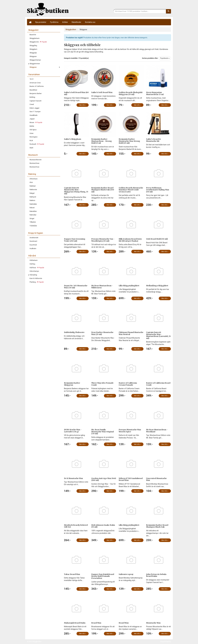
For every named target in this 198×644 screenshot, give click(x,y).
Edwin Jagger (34, 108)
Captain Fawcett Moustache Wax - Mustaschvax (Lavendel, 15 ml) (158, 335)
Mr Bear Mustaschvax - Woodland (157, 431)
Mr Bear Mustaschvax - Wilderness (102, 287)
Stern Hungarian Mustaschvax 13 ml (155, 93)
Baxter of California (37, 86)
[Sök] (168, 11)
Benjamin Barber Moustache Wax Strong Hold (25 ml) (129, 141)
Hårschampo (34, 271)
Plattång (37, 282)
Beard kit (33, 35)
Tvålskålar (33, 226)
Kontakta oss (90, 22)
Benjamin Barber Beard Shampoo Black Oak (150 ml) (103, 190)
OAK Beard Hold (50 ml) (157, 239)
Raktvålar (33, 215)
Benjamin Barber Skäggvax (72, 384)
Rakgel (32, 193)
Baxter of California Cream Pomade (128, 384)
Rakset (32, 208)
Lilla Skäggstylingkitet (129, 286)
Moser (36, 122)
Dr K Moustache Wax (73, 478)
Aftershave (34, 179)
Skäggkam (33, 49)
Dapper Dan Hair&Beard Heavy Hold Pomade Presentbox (103, 576)
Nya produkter (41, 22)
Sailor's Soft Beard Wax (102, 92)
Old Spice (33, 130)
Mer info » (83, 105)
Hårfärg (32, 264)
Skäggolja (33, 53)
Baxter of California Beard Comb (158, 384)
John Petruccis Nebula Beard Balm (156, 575)
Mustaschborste (35, 160)
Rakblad (33, 186)
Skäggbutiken (48, 9)
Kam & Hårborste (36, 278)
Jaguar (32, 119)
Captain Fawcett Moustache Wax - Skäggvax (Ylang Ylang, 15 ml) (76, 191)
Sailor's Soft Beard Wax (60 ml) (76, 93)
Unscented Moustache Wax (156, 479)
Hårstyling (33, 275)
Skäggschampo (35, 60)
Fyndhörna (54, 22)
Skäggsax (33, 56)
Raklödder (33, 204)
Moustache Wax (153, 623)
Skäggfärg (33, 45)
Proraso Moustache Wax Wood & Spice (130, 431)
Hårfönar (37, 268)
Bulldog (32, 97)
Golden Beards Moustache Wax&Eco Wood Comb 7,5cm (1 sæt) (131, 190)
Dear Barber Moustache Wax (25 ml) (102, 333)
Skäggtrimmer (35, 64)
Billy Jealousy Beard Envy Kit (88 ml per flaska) (130, 240)
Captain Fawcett (35, 101)
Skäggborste (38, 42)
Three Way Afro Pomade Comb (102, 384)
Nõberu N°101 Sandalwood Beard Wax (131, 479)
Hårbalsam (34, 260)
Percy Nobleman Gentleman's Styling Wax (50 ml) (158, 190)
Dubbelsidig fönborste (74, 332)
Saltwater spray (126, 574)
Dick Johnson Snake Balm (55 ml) (103, 526)
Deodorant (33, 241)
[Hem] (30, 22)
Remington (34, 137)
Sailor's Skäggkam (73, 139)
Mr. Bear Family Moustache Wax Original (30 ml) (102, 432)
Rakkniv (32, 200)
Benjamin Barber (36, 93)
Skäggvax (33, 67)
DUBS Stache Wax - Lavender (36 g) (73, 431)
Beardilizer (33, 90)
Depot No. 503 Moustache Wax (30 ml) (76, 287)
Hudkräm (33, 248)
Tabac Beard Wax (72, 574)
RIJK (31, 141)
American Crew (35, 83)
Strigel (32, 218)
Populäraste (165, 58)
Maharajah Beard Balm (75, 623)
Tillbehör (33, 222)
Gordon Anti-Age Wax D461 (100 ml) (104, 479)
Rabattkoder (76, 22)
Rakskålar (33, 211)
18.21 (32, 79)
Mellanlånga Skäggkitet (157, 286)
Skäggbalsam (35, 38)
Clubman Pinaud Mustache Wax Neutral (131, 333)
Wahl (31, 148)
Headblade (33, 115)
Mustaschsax (34, 163)
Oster (32, 133)
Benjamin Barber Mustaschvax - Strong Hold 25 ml (102, 141)
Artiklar (65, 22)
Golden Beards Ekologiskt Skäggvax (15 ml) (131, 93)
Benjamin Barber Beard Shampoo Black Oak (157, 526)
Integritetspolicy (166, 642)
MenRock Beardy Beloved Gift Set (76, 526)
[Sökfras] (140, 11)
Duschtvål (33, 245)
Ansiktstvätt (34, 238)
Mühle (32, 126)
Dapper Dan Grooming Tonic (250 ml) (75, 240)
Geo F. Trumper (35, 112)
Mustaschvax (34, 167)
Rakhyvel (33, 197)
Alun (31, 182)
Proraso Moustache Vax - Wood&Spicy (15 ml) (103, 240)
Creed (32, 104)
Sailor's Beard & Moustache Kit (153, 140)
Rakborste (33, 190)
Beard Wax (96, 623)
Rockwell (37, 144)
